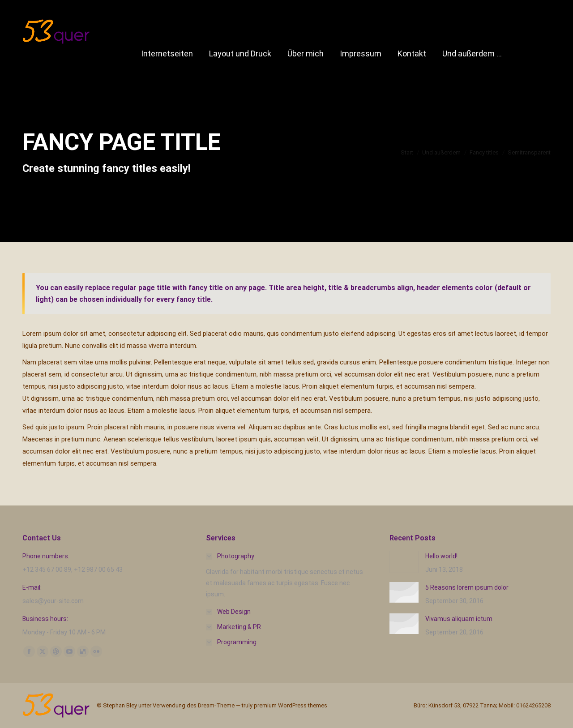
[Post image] (404, 562)
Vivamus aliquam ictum (459, 619)
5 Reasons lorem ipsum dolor (467, 587)
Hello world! (441, 556)
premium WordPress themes (291, 705)
